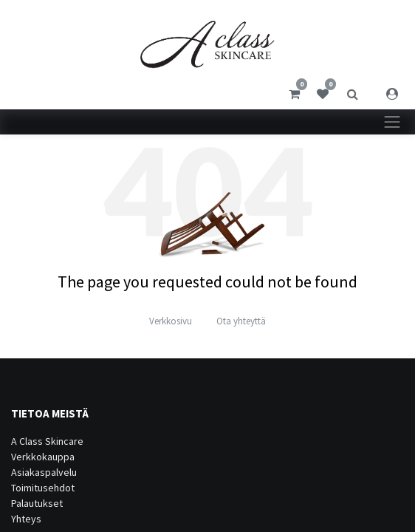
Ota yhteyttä (241, 321)
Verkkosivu (171, 321)
